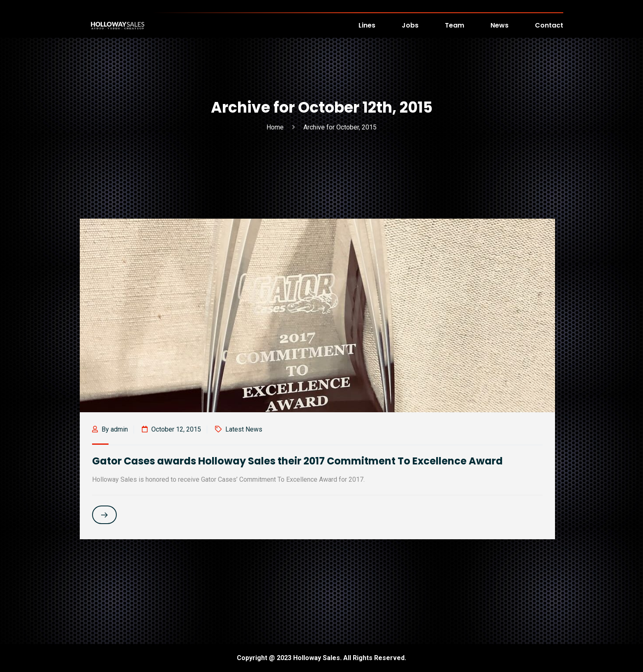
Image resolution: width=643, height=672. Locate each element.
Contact (549, 25)
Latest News (244, 429)
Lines (367, 25)
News (500, 25)
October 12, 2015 (171, 429)
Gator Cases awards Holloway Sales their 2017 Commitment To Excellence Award (297, 461)
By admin (110, 429)
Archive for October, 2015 (340, 127)
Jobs (410, 25)
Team (454, 25)
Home (277, 127)
